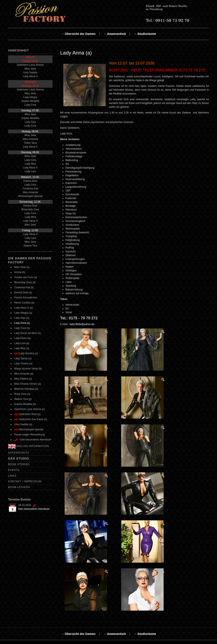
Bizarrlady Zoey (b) (25, 282)
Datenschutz (19, 453)
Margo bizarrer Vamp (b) (28, 369)
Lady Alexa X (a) (24, 308)
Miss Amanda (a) (24, 374)
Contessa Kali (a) (24, 287)
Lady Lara (30, 171)
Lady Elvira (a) (22, 338)
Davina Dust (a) (23, 293)
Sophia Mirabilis (30, 101)
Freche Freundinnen (26, 298)
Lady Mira (30, 164)
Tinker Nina (30, 143)
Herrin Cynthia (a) (24, 303)
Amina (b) (20, 272)
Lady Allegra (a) (23, 313)
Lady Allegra (30, 97)
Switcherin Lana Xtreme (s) (30, 409)
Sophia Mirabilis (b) (25, 404)
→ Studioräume (145, 34)
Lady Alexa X (30, 76)
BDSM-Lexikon (19, 487)
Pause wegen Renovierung (29, 435)
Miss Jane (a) (22, 267)
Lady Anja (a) (22, 318)
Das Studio (19, 458)
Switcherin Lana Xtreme (30, 65)
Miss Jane (30, 69)
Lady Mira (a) (22, 348)
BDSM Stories (19, 464)
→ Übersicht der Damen (78, 34)
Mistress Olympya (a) (26, 389)
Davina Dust (30, 181)
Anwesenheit (19, 51)
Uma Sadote (30, 72)
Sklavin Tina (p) (23, 399)
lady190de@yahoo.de (82, 324)
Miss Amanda (30, 139)
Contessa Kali (30, 189)
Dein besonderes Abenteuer (34, 509)
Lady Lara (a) (22, 343)
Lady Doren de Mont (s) (28, 333)
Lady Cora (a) (22, 328)
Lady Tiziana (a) (23, 364)
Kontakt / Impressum (25, 481)
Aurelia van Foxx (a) (26, 277)
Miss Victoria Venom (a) (28, 384)
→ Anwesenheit (115, 34)
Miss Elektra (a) (23, 379)
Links (12, 476)
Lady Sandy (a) (23, 358)
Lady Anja (30, 122)
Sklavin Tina (30, 246)
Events (14, 470)
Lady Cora (30, 105)
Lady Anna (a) (22, 323)
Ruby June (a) (22, 394)
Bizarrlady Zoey (30, 209)
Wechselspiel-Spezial (30, 196)
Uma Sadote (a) (23, 424)
